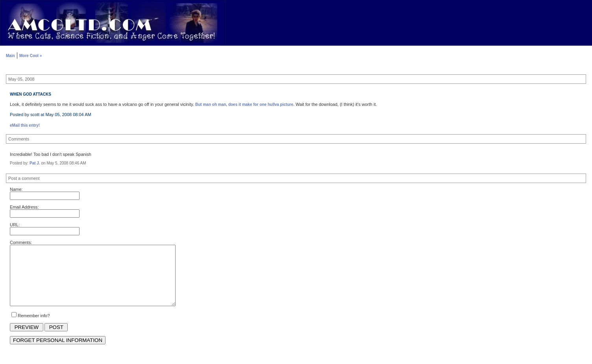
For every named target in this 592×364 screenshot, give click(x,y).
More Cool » (31, 56)
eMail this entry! (25, 125)
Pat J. (35, 163)
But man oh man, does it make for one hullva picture (244, 104)
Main (10, 56)
